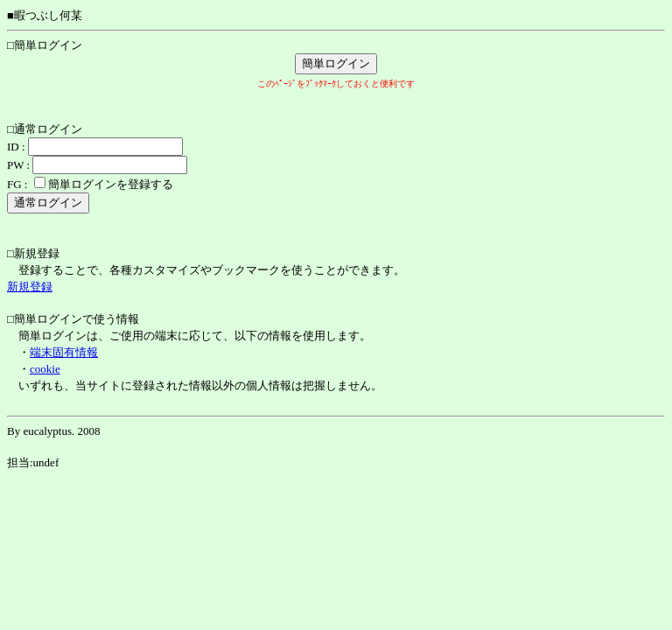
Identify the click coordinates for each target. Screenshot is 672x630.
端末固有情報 (64, 352)
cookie (45, 369)
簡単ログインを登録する (111, 184)
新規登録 (30, 287)
